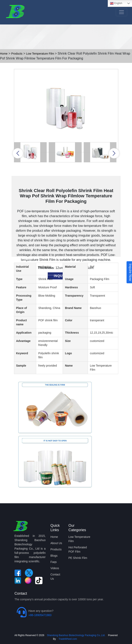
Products (17, 54)
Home (4, 54)
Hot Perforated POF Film (78, 549)
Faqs (54, 562)
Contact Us (55, 577)
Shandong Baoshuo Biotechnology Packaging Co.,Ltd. (76, 635)
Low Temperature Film (40, 54)
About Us (56, 543)
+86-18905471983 (40, 615)
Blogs (54, 556)
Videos (55, 568)
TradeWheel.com (68, 639)
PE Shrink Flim (78, 558)
